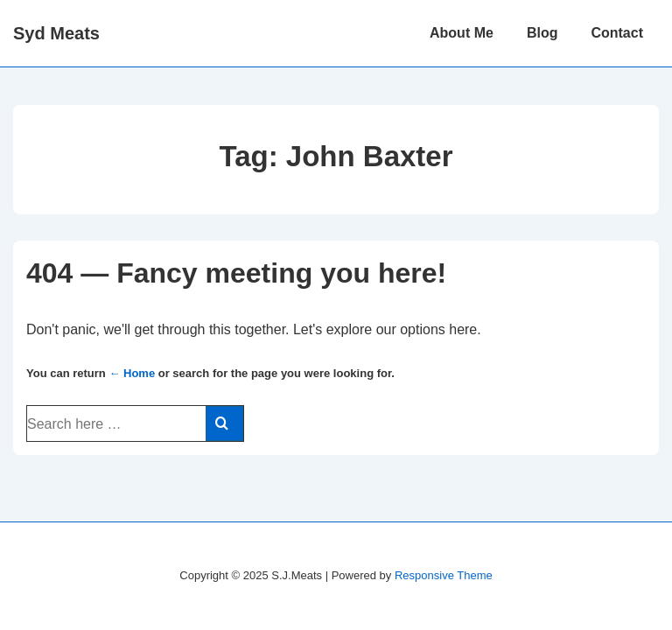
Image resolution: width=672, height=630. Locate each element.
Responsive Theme (444, 575)
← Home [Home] (132, 373)
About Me (462, 33)
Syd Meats (56, 33)
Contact (617, 33)
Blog (542, 33)
